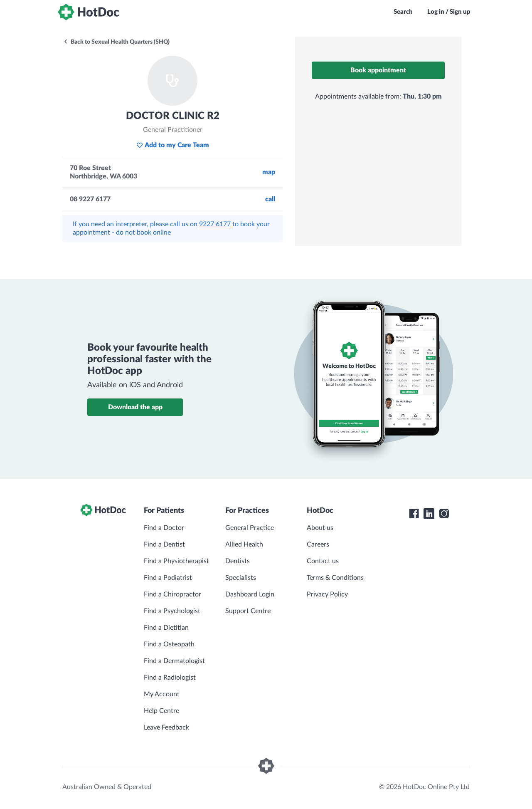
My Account (162, 694)
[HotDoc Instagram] (444, 514)
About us (320, 528)
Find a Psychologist (172, 611)
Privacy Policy (327, 594)
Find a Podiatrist (168, 578)
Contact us (323, 561)
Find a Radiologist (170, 678)
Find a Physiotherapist (176, 561)
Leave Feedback (166, 727)
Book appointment (378, 70)
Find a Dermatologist (174, 661)
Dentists (238, 561)
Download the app (135, 407)
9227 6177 (215, 224)
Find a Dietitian (166, 628)
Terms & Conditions (335, 578)
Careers (318, 544)
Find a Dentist (164, 544)
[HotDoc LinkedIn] (429, 514)
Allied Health (244, 544)
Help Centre (161, 711)
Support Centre (248, 611)
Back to (116, 42)
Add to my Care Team (173, 145)
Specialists (241, 578)
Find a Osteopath (169, 644)
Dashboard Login (250, 594)
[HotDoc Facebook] (414, 514)
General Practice (250, 528)
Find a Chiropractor (172, 594)
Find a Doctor (164, 528)
